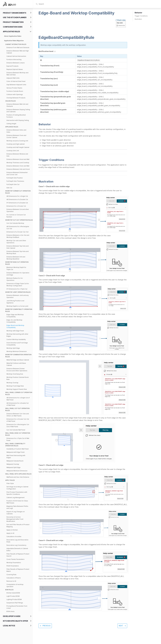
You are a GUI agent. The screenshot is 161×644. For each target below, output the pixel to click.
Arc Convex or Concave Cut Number (16, 216)
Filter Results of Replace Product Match (18, 570)
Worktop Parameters (14, 563)
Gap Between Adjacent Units (16, 85)
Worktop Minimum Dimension (17, 351)
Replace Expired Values (15, 69)
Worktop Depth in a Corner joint (17, 306)
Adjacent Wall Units (13, 78)
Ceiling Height (11, 124)
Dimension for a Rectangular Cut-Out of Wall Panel (18, 426)
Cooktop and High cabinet (16, 144)
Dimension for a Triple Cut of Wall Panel (18, 439)
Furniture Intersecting (14, 59)
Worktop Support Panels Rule (17, 389)
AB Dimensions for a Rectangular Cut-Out (18, 228)
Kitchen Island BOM (13, 593)
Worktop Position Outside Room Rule (18, 378)
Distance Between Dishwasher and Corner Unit (17, 174)
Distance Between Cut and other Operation (18, 210)
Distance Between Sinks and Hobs (16, 131)
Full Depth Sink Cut (13, 184)
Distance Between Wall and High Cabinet (18, 52)
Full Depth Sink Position (15, 178)
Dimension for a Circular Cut (16, 206)
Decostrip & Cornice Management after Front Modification (15, 519)
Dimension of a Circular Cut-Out (17, 232)
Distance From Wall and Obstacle (18, 48)
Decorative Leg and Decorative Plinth (17, 541)
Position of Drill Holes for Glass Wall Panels (17, 502)
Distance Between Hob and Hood (18, 169)
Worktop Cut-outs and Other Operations (16, 242)
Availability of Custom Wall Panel (18, 449)
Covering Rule (11, 575)
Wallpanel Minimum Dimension (17, 471)
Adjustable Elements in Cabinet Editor (17, 550)
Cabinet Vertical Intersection (16, 56)
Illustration (138, 19)
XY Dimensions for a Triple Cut (17, 289)
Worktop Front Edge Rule (15, 386)
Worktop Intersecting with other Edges (17, 335)
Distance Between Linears (16, 63)
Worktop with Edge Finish (15, 331)
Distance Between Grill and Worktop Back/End (16, 258)
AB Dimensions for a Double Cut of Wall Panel (18, 404)
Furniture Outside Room (15, 91)
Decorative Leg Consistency (16, 545)
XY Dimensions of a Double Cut (17, 203)
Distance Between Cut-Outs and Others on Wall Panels (18, 415)
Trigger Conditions (141, 16)
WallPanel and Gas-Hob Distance (18, 477)
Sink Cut (9, 188)
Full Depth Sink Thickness (15, 181)
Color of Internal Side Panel (16, 81)
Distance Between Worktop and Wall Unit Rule (17, 74)
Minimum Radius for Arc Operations (15, 279)
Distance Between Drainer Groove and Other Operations (17, 370)
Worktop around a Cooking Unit (17, 141)
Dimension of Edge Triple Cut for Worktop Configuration (18, 285)
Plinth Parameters (13, 566)
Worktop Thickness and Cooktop (18, 163)
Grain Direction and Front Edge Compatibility (17, 344)
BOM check (10, 611)
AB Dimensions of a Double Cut (17, 199)
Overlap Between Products (16, 98)
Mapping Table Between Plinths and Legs (17, 507)
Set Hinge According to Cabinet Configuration (17, 488)
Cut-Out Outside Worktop (15, 223)
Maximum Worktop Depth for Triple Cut (16, 268)
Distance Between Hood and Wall (18, 159)
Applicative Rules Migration (14, 41)
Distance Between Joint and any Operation (18, 296)
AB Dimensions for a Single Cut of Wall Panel (18, 399)
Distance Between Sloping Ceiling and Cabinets (18, 111)
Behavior (138, 13)
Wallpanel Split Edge (13, 467)
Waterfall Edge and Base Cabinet (18, 360)
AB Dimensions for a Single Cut (17, 196)
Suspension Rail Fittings (15, 603)
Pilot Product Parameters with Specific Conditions (17, 493)
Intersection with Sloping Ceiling (18, 120)
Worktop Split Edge (13, 348)
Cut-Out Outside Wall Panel (16, 430)
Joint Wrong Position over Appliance (15, 302)
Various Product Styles (14, 88)
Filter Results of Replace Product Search (18, 555)
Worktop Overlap (12, 383)
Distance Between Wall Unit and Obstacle (17, 105)
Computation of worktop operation (15, 585)
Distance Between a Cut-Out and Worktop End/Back (18, 236)
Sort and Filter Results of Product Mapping (18, 526)
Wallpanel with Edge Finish (16, 452)
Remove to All (11, 581)
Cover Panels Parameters (15, 559)
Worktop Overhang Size (15, 374)
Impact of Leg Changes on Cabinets (16, 513)
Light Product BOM (13, 596)
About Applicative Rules (13, 36)
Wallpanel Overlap (13, 464)
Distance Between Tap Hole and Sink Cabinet (18, 247)
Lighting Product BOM (14, 599)
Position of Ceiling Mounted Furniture (16, 116)
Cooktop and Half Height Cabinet (18, 147)
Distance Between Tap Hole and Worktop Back (18, 252)
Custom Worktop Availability (16, 339)
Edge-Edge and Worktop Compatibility (15, 316)
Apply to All (10, 533)
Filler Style (10, 483)
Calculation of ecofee (14, 536)
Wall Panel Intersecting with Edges (16, 457)
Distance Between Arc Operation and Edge (18, 274)
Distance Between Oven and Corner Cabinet (16, 136)
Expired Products (12, 66)
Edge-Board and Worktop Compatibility (15, 326)
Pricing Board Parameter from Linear (17, 607)
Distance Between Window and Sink (17, 155)
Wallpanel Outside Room (15, 461)
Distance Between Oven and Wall (18, 166)
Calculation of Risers (14, 578)
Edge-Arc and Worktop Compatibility (14, 321)
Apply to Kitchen (12, 530)
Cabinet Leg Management (15, 498)
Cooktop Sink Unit (13, 151)
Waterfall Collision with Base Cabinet (16, 364)
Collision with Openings (15, 94)
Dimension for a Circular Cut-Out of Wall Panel (18, 420)
